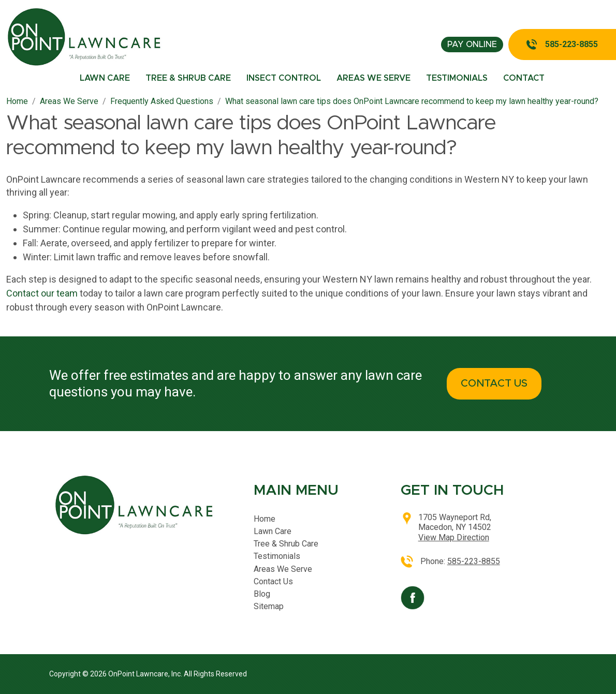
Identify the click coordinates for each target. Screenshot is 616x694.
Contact (524, 78)
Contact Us (273, 581)
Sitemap (269, 606)
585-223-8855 (571, 44)
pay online (472, 45)
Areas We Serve (373, 78)
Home (265, 519)
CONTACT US (494, 383)
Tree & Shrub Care (188, 78)
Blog (262, 594)
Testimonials (457, 78)
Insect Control (284, 78)
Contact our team (42, 293)
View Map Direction (454, 537)
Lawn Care (105, 78)
